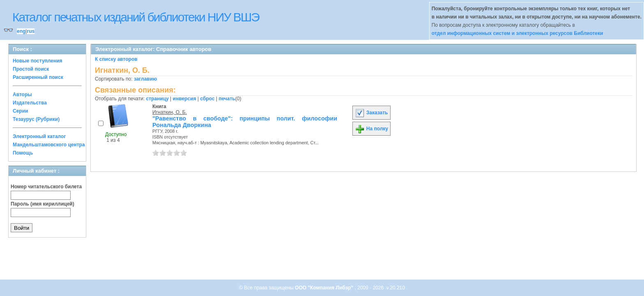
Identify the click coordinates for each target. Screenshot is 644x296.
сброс (207, 99)
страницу (158, 99)
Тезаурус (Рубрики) (36, 119)
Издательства (30, 103)
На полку (371, 129)
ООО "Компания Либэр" (325, 288)
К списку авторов (116, 59)
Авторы (22, 95)
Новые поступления (38, 61)
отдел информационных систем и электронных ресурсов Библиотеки (517, 33)
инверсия (185, 99)
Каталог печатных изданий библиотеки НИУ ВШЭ (136, 17)
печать (227, 99)
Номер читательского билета (46, 187)
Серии (20, 111)
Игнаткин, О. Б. (170, 112)
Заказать (371, 113)
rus (31, 31)
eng (21, 31)
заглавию (145, 79)
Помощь (23, 153)
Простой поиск (31, 69)
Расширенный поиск (38, 77)
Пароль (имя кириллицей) (43, 204)
